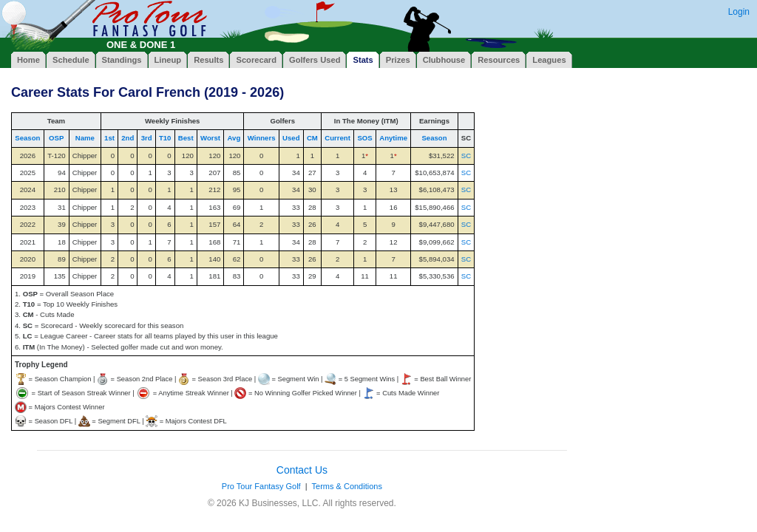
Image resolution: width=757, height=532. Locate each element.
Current (337, 138)
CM (312, 138)
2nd (128, 138)
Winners (262, 138)
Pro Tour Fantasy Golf (261, 486)
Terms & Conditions (347, 486)
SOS (364, 138)
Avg (234, 138)
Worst (210, 138)
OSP (56, 138)
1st (109, 138)
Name (85, 138)
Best (186, 138)
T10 (165, 138)
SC (466, 156)
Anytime (393, 138)
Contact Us (302, 470)
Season (27, 138)
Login (739, 12)
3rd (147, 138)
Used (291, 138)
